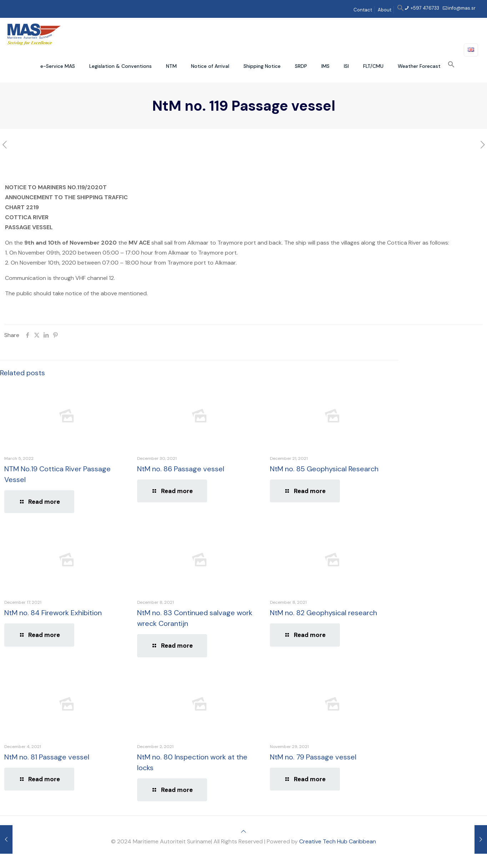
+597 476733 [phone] (424, 8)
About (385, 10)
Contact (363, 10)
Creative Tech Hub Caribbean (338, 841)
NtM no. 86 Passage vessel (181, 469)
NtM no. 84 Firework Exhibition (53, 613)
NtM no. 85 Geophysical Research (324, 469)
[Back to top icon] (243, 831)
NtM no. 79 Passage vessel (313, 757)
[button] (401, 10)
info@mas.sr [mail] (462, 8)
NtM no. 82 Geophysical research (323, 613)
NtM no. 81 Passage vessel (47, 757)
